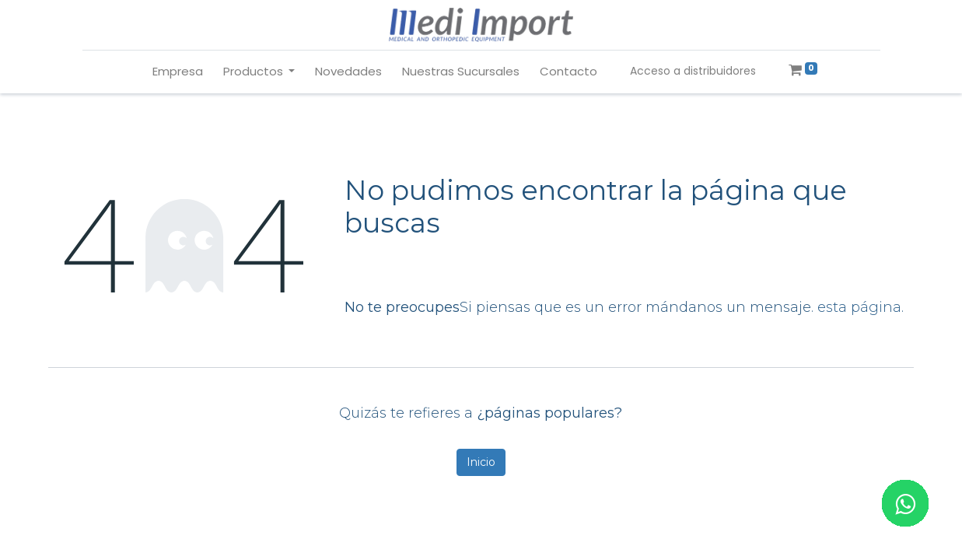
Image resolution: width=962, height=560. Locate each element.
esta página (859, 307)
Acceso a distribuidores (693, 71)
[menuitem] (178, 72)
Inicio (481, 462)
